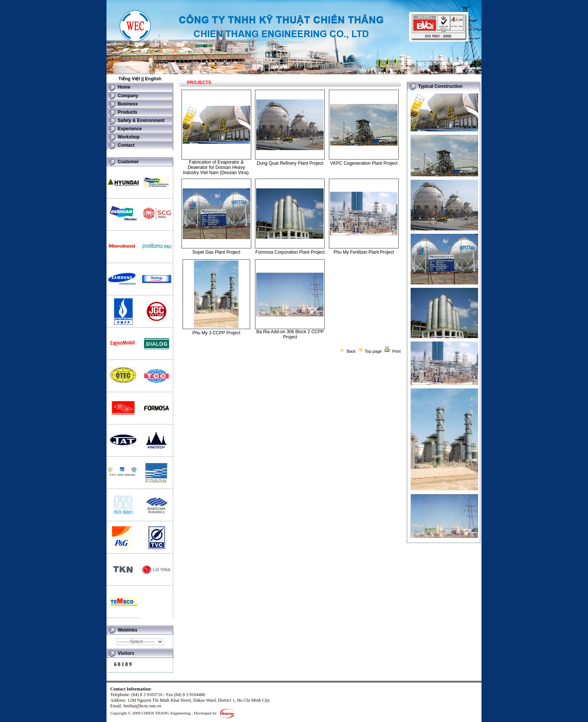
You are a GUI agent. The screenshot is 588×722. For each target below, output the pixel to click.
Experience (130, 129)
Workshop (129, 137)
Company (128, 96)
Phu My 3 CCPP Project (216, 333)
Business (128, 104)
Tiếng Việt (129, 79)
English (153, 79)
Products (127, 112)
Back (347, 351)
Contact (126, 145)
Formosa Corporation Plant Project (290, 252)
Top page (370, 351)
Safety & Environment (141, 120)
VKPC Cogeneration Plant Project (364, 163)
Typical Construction (440, 86)
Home (124, 87)
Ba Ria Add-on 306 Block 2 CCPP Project (290, 334)
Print (392, 351)
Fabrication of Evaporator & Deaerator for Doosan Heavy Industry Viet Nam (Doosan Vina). (216, 167)
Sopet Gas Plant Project (216, 252)
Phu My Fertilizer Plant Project (364, 252)
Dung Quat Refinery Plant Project (290, 163)
